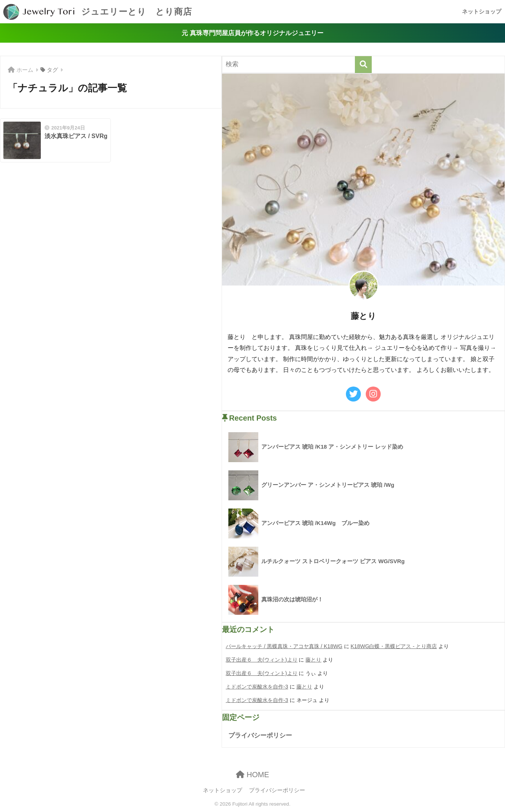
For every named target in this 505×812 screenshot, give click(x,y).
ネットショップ (482, 11)
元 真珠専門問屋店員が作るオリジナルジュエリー (252, 33)
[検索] (363, 65)
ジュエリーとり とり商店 (97, 12)
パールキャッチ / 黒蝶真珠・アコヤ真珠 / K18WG (284, 646)
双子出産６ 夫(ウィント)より (262, 660)
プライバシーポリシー (260, 735)
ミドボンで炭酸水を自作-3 (257, 687)
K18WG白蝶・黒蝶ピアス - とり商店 (394, 646)
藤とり (313, 660)
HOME (252, 775)
